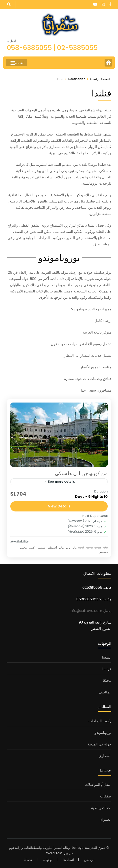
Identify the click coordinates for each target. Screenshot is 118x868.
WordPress (54, 853)
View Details (59, 506)
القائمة (17, 63)
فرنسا (107, 669)
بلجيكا (107, 681)
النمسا (107, 657)
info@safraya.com (86, 611)
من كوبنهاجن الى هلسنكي (81, 473)
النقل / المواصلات (98, 785)
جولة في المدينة (100, 744)
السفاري (105, 756)
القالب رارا (25, 848)
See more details (61, 482)
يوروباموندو (103, 733)
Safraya (77, 848)
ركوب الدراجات (100, 721)
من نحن (89, 860)
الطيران (105, 819)
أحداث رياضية (101, 808)
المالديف (105, 692)
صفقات (106, 796)
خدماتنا (28, 860)
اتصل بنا (69, 860)
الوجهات (48, 860)
